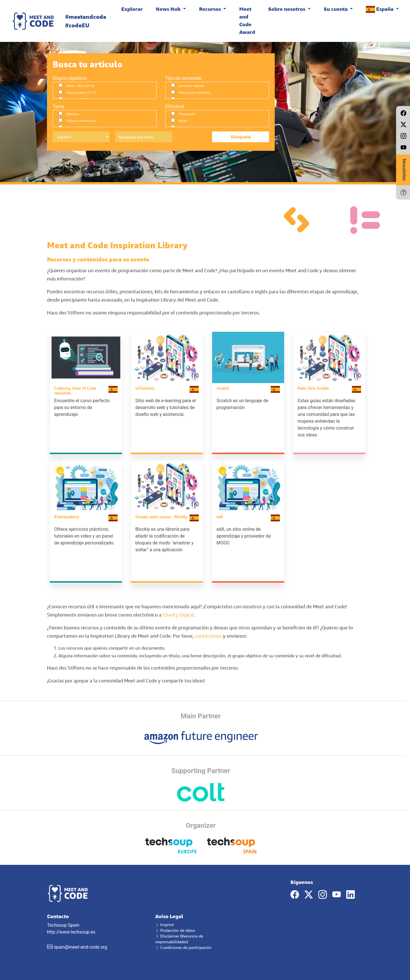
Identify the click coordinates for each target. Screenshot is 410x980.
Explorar (132, 9)
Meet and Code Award (247, 20)
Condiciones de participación (183, 947)
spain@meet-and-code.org (80, 947)
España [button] (380, 9)
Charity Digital (178, 614)
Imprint (164, 924)
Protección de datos (175, 930)
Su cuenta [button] (336, 9)
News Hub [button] (169, 9)
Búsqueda (241, 137)
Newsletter (404, 170)
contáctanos (209, 635)
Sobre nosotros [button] (287, 9)
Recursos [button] (211, 9)
